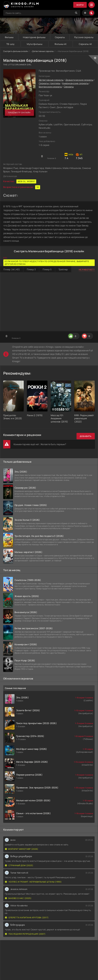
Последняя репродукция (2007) (25, 934)
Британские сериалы (50, 87)
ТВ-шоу (10, 44)
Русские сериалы (84, 37)
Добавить (86, 436)
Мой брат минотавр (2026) (22, 849)
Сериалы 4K (85, 44)
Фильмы (9, 37)
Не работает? (87, 270)
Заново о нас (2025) (18, 898)
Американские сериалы (75, 83)
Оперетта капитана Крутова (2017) (27, 918)
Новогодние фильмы (34, 37)
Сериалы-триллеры (49, 83)
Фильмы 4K (61, 44)
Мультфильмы (34, 44)
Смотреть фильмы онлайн (16, 51)
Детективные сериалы (43, 51)
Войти (80, 5)
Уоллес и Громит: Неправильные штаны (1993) (33, 882)
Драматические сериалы (79, 80)
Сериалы (60, 37)
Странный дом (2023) (19, 866)
